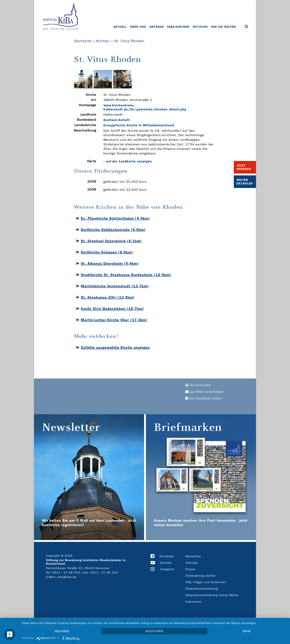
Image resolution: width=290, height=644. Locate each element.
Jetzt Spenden (244, 167)
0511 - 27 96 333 (66, 572)
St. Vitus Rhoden (129, 41)
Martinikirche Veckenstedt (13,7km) (115, 286)
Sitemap (192, 563)
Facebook (167, 556)
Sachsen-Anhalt (117, 120)
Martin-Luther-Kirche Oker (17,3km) (114, 320)
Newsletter (193, 556)
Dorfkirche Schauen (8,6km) (107, 252)
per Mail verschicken (205, 392)
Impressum (194, 602)
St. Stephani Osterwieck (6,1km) (111, 241)
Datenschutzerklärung (202, 589)
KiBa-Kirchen (178, 27)
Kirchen (103, 41)
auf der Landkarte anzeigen (129, 161)
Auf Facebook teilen (203, 398)
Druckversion (198, 385)
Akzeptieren (154, 631)
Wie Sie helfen (224, 27)
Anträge (157, 27)
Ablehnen (62, 631)
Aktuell (120, 27)
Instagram (167, 569)
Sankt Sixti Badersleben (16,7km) (112, 309)
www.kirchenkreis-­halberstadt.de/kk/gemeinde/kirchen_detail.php (145, 107)
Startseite (83, 41)
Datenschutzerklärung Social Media (212, 595)
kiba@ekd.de (67, 577)
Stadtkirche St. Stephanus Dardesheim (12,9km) (126, 275)
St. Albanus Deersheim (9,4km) (110, 263)
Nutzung (200, 27)
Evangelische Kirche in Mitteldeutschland (139, 125)
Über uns (138, 27)
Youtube (166, 563)
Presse (190, 569)
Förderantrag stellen (201, 576)
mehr (247, 631)
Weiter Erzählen (245, 182)
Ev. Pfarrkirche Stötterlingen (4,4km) (115, 218)
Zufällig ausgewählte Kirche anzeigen (115, 347)
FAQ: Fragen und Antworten (206, 582)
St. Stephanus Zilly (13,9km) (108, 297)
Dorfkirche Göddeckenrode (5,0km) (113, 230)
